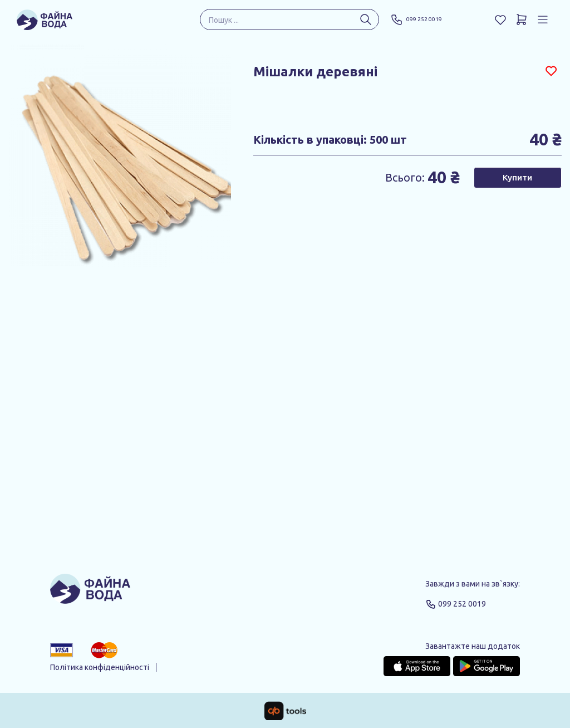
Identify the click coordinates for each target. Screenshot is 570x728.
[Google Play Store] (487, 666)
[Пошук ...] (366, 19)
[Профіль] (543, 19)
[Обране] (500, 19)
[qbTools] (285, 711)
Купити (517, 178)
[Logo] (90, 594)
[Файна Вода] (45, 20)
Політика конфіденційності (100, 667)
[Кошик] (522, 19)
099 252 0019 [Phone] (423, 19)
